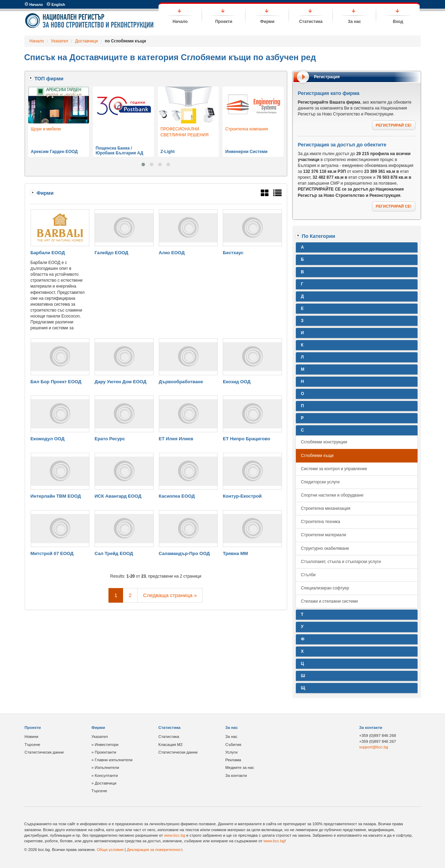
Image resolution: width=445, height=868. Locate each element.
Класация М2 (171, 745)
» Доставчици (104, 783)
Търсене (33, 745)
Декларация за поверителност (155, 850)
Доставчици (86, 41)
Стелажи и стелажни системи (330, 601)
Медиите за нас (240, 767)
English (56, 4)
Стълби (308, 575)
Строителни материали (324, 535)
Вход (398, 22)
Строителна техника (321, 522)
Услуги (231, 752)
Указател (59, 41)
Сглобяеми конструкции (324, 442)
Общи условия (110, 850)
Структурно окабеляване (325, 548)
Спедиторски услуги (320, 482)
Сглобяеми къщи (317, 456)
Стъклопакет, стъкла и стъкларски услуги (341, 562)
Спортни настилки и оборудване (332, 495)
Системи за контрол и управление (334, 469)
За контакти (236, 775)
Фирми (267, 22)
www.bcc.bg (175, 835)
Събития (233, 745)
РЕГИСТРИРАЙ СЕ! (394, 125)
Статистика (311, 22)
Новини (32, 737)
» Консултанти (105, 775)
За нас (354, 22)
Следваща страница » (170, 595)
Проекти (224, 22)
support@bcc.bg (374, 747)
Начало (34, 4)
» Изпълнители (105, 767)
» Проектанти (104, 752)
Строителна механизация (326, 508)
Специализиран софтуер (325, 588)
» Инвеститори (105, 745)
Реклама (233, 760)
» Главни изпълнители (112, 760)
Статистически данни (44, 752)
